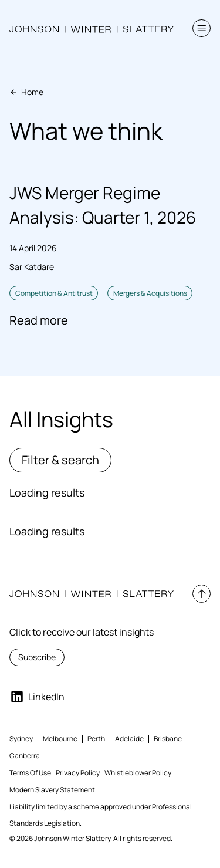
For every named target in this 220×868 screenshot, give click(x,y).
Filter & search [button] (60, 460)
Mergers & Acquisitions (150, 293)
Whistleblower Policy (138, 773)
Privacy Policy (78, 773)
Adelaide (129, 739)
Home (26, 92)
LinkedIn (37, 697)
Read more (39, 320)
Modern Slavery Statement (52, 790)
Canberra (25, 756)
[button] (202, 28)
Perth (96, 739)
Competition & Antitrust (54, 293)
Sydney (21, 739)
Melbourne (60, 739)
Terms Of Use (30, 773)
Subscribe (37, 657)
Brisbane (168, 739)
